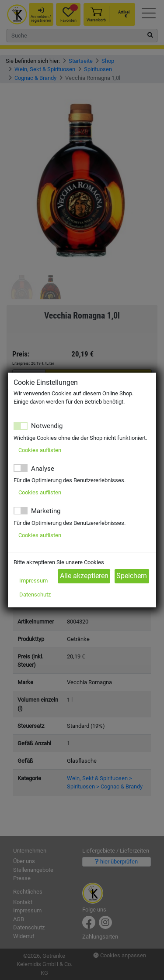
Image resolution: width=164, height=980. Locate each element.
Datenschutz (35, 595)
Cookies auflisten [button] (40, 450)
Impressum (33, 581)
